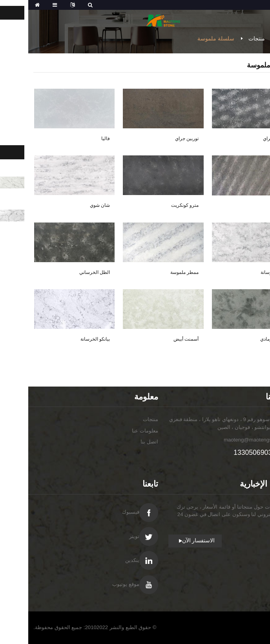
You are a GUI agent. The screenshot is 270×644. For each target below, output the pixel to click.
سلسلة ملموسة (188, 38)
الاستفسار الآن (170, 540)
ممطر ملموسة (156, 272)
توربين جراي (159, 139)
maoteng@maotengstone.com (230, 440)
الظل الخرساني (66, 272)
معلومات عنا (117, 431)
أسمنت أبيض (158, 339)
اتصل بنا (121, 442)
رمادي (254, 206)
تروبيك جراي (247, 139)
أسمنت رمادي (245, 339)
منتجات (228, 38)
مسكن (257, 38)
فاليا (77, 139)
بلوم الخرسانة (246, 272)
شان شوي (72, 205)
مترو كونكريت (157, 205)
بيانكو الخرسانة (67, 339)
